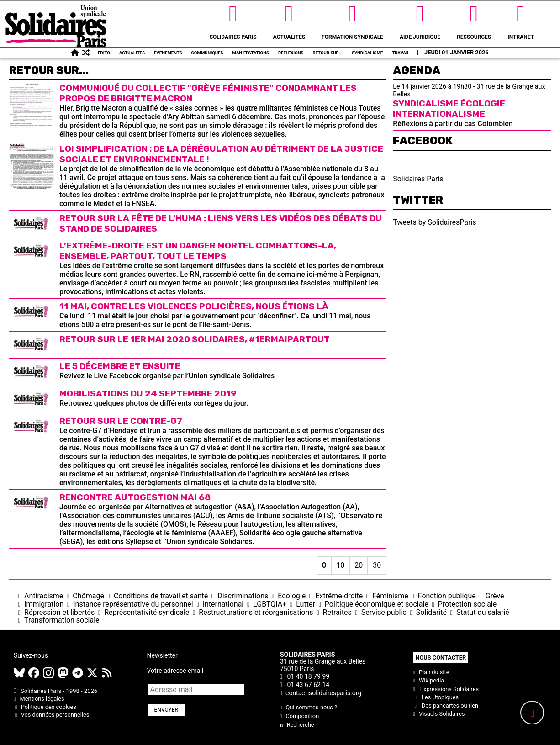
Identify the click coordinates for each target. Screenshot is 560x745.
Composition (299, 716)
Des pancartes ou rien (446, 705)
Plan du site (431, 672)
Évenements (168, 53)
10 (340, 565)
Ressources (474, 20)
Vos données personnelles (51, 715)
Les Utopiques (436, 697)
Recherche (297, 725)
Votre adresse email (175, 671)
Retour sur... (328, 53)
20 (359, 565)
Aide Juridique (420, 20)
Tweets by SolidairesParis (434, 222)
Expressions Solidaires (446, 689)
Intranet (521, 20)
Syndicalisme (367, 53)
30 (377, 565)
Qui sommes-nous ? (309, 707)
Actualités (289, 20)
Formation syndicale (352, 20)
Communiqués (207, 53)
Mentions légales (39, 699)
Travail (401, 53)
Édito (104, 53)
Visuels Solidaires (439, 714)
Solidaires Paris (233, 20)
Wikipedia (429, 680)
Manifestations (250, 53)
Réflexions (291, 53)
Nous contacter (441, 658)
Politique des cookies (45, 707)
